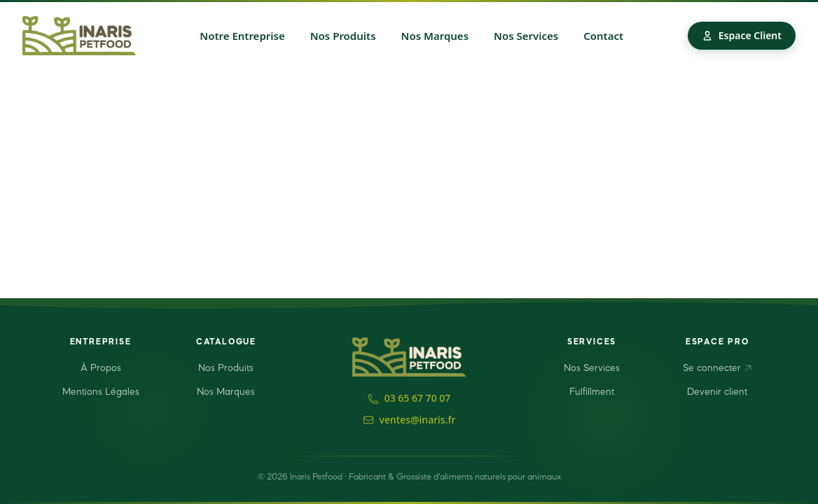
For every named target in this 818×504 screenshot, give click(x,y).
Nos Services (526, 36)
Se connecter (718, 368)
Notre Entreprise (242, 36)
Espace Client (742, 35)
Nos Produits (343, 36)
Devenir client (717, 392)
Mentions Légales (101, 392)
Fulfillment (592, 392)
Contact (603, 36)
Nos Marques (435, 36)
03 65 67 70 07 (409, 398)
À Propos (101, 368)
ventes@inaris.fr (409, 420)
